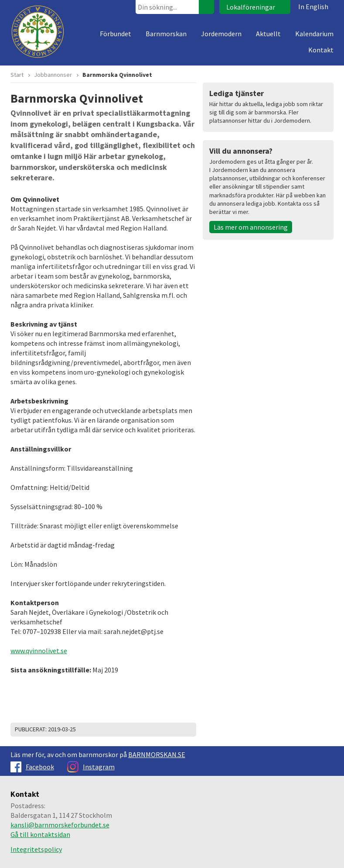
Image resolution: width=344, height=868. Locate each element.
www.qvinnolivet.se (39, 651)
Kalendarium (314, 34)
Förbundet (116, 34)
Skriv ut (155, 730)
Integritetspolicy (36, 849)
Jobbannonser (53, 75)
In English (313, 7)
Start (17, 75)
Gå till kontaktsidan (40, 834)
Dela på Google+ (187, 730)
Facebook (32, 767)
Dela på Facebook (177, 730)
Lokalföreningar (251, 7)
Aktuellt (268, 34)
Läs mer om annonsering (251, 227)
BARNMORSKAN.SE (157, 754)
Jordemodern (221, 34)
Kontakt (321, 50)
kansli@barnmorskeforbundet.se (60, 825)
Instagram (91, 767)
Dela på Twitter (166, 730)
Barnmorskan (166, 34)
